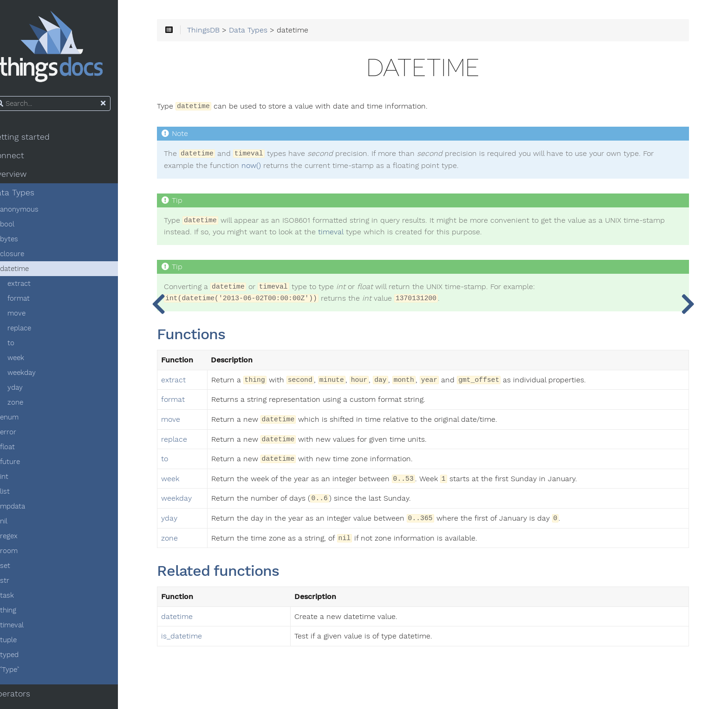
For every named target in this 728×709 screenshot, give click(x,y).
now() (291, 169)
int (20, 480)
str (21, 584)
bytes (25, 242)
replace (36, 331)
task (23, 599)
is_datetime (208, 639)
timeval (28, 628)
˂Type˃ (26, 673)
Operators (27, 697)
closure (28, 257)
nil (20, 524)
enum (26, 420)
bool (23, 227)
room (25, 554)
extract (35, 287)
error (24, 435)
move (33, 316)
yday (31, 391)
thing (24, 613)
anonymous (36, 213)
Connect (24, 159)
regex (25, 539)
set (21, 569)
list (21, 495)
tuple (25, 643)
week (32, 361)
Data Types (29, 196)
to (27, 346)
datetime (31, 272)
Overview (25, 177)
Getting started (37, 140)
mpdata (29, 509)
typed (26, 658)
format (35, 302)
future (26, 465)
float (24, 450)
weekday (38, 376)
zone (32, 406)
